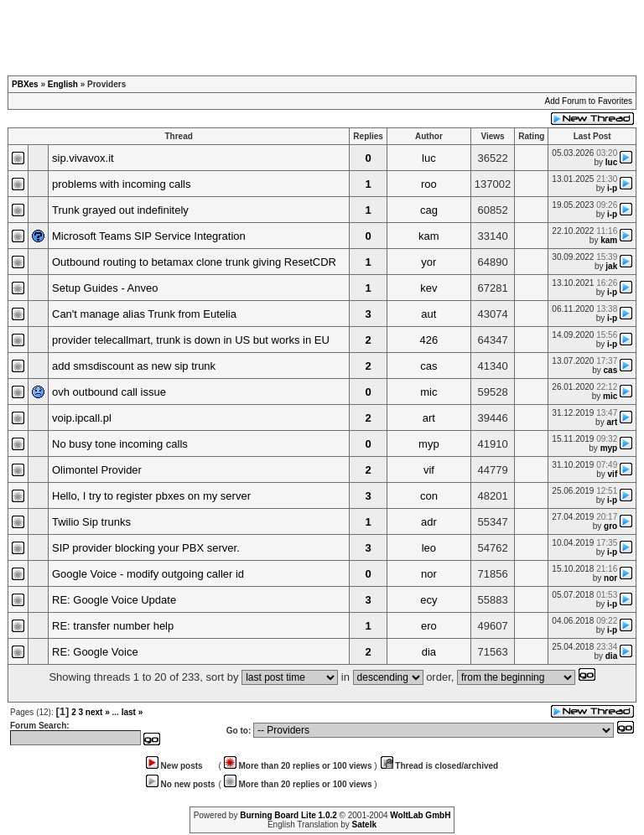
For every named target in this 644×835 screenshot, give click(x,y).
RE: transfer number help (113, 626)
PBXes (25, 84)
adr (429, 522)
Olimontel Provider (97, 470)
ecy (428, 600)
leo (429, 548)
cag (429, 210)
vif (429, 470)
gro (610, 526)
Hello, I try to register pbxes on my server (151, 496)
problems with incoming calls (121, 184)
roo (429, 184)
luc (429, 158)
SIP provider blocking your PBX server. (146, 548)
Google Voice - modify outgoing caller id (148, 574)
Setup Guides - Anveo (105, 288)
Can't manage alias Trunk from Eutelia (144, 314)
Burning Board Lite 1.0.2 (288, 815)
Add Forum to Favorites (589, 101)
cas (428, 366)
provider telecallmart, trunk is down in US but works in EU (191, 340)
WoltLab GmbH (420, 815)
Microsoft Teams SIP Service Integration (149, 236)
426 (429, 340)
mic (428, 392)
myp (429, 444)
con (429, 496)
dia (429, 652)
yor (428, 262)
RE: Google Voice (95, 652)
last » (132, 712)
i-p (612, 188)
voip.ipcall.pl (82, 418)
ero (429, 626)
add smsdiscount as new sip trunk (134, 366)
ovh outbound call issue (109, 392)
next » (98, 712)
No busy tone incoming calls (120, 444)
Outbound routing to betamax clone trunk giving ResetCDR (194, 262)
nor (429, 574)
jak (611, 266)
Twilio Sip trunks (91, 522)
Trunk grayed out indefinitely (120, 210)
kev (428, 288)
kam (429, 236)
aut (428, 314)
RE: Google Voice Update (114, 600)
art (429, 418)
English (63, 84)
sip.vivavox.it (83, 158)
